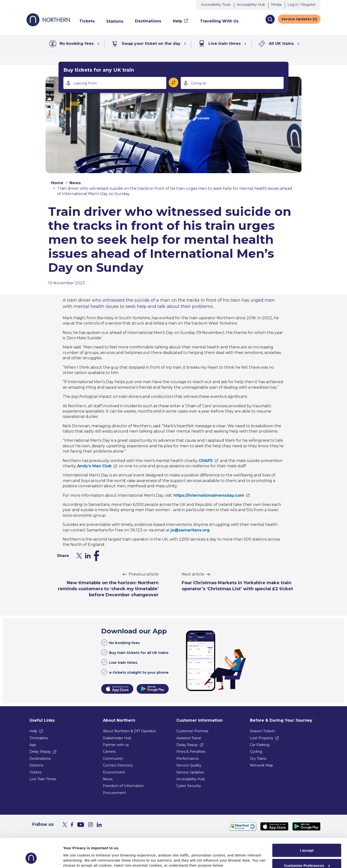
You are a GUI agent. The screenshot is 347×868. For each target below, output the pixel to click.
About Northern (119, 720)
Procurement (114, 793)
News (75, 183)
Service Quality (189, 765)
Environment (114, 772)
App (33, 745)
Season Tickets (262, 731)
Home (57, 183)
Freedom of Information (123, 786)
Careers (109, 752)
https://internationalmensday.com (209, 495)
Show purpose (76, 853)
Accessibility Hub (251, 5)
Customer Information (200, 720)
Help (33, 731)
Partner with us (116, 745)
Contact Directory (118, 765)
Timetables (39, 738)
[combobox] (115, 83)
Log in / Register (302, 5)
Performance (188, 759)
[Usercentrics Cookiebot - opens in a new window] (31, 859)
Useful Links (42, 720)
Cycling (256, 752)
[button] (270, 19)
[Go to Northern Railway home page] (48, 25)
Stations (36, 765)
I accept (307, 825)
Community (113, 759)
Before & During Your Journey (281, 720)
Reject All (307, 856)
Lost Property (262, 738)
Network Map (261, 765)
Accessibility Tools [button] (216, 5)
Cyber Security (189, 786)
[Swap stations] (173, 82)
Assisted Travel (189, 738)
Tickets (35, 772)
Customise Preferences (307, 841)
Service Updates (190, 772)
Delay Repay (40, 752)
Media (276, 5)
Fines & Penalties (191, 752)
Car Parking (260, 745)
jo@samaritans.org (190, 530)
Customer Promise (192, 731)
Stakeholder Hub (117, 738)
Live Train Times (43, 779)
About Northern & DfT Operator (129, 731)
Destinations (40, 759)
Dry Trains (258, 759)
